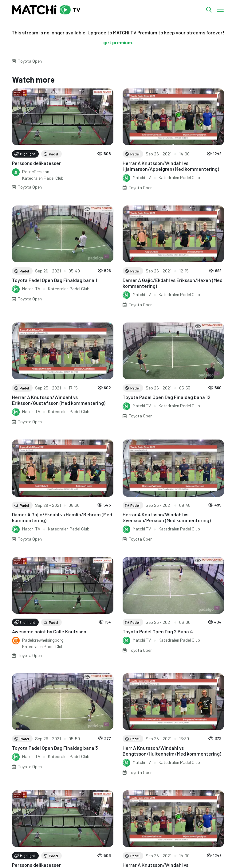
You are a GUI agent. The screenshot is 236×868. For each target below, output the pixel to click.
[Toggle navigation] (220, 10)
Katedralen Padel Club (43, 178)
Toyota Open (30, 61)
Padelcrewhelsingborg (43, 640)
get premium (118, 42)
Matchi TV (142, 177)
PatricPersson (36, 172)
